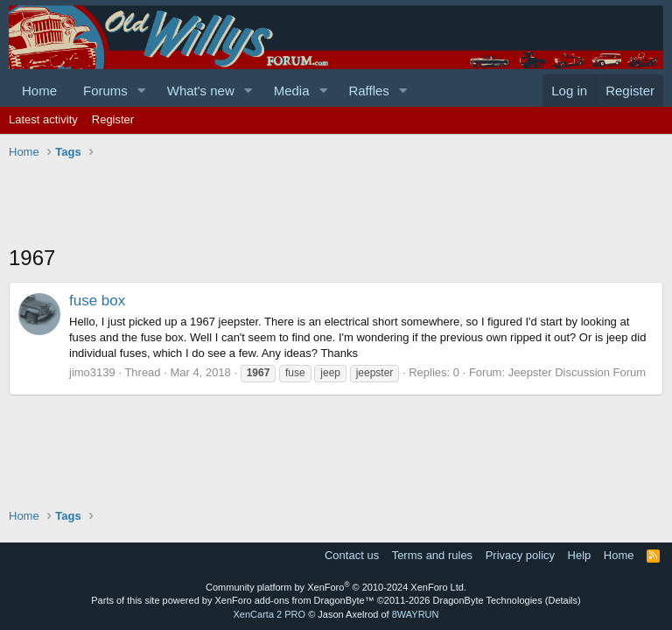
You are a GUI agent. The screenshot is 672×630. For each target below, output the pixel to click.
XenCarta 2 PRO (270, 614)
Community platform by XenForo (336, 587)
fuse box (97, 301)
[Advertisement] (327, 204)
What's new (201, 91)
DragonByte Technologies (488, 600)
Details (563, 600)
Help (580, 555)
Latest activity (43, 119)
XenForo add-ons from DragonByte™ (295, 600)
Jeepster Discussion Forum (577, 372)
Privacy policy (520, 555)
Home (39, 91)
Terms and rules (432, 555)
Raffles (368, 91)
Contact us (352, 555)
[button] (142, 91)
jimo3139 (92, 372)
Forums (105, 91)
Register (113, 119)
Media (292, 91)
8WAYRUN (416, 614)
